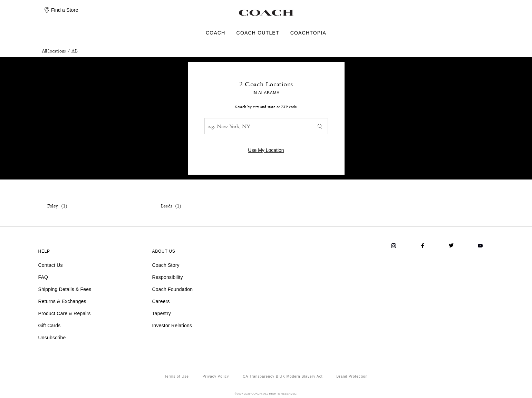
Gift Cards (50, 326)
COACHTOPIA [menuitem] (308, 33)
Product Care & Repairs (65, 313)
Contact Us (51, 265)
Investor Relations (172, 326)
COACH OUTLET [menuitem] (258, 33)
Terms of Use (177, 376)
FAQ (43, 277)
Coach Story (166, 265)
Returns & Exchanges (62, 301)
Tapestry (162, 313)
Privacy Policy (216, 376)
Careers (161, 301)
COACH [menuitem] (216, 33)
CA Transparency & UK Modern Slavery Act (283, 376)
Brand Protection (352, 376)
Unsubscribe (52, 338)
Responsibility (168, 277)
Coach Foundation (173, 289)
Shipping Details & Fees (65, 289)
